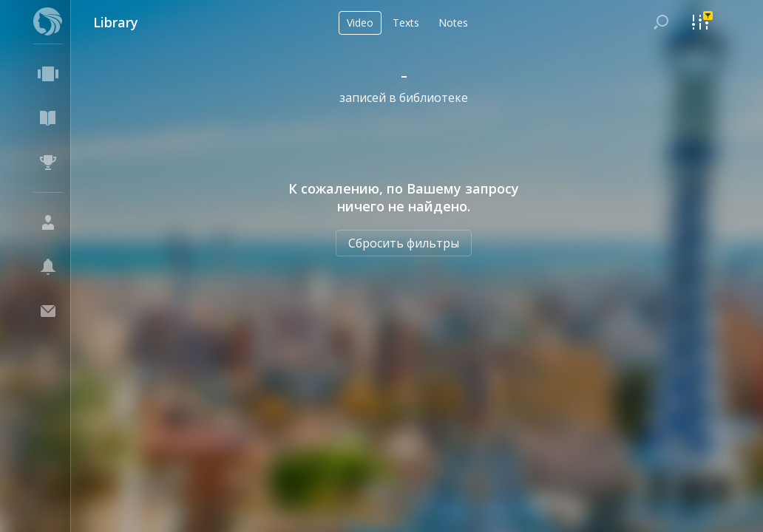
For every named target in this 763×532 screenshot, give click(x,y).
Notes (453, 23)
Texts (406, 23)
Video (360, 23)
